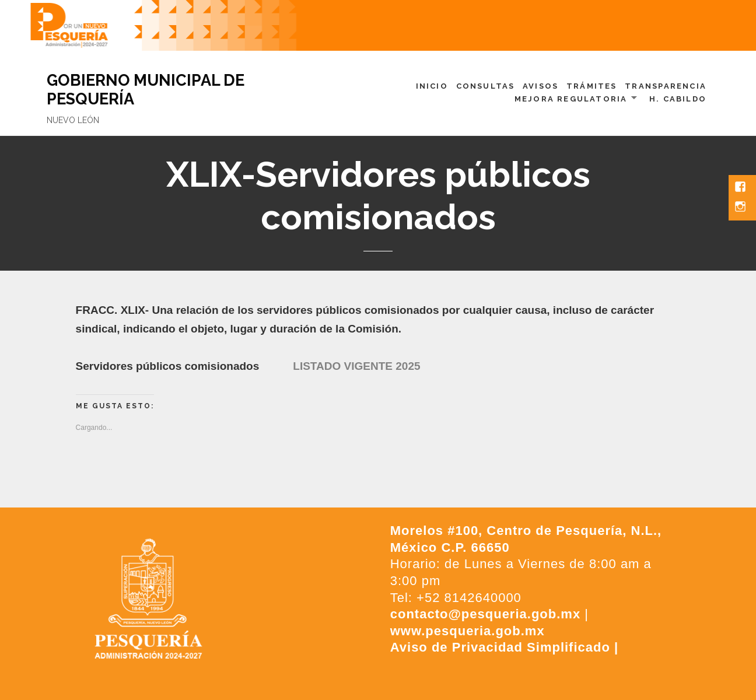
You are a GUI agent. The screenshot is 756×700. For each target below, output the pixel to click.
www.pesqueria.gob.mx (468, 631)
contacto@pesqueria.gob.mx (485, 614)
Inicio (432, 86)
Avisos (540, 86)
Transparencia (666, 86)
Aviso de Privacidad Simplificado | (504, 647)
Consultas (486, 86)
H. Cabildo (678, 99)
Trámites (592, 86)
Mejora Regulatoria (571, 99)
